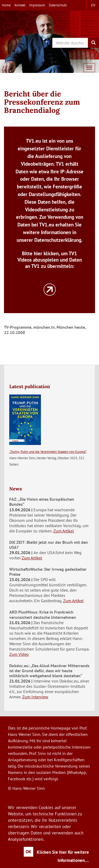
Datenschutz (58, 5)
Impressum (37, 5)
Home (6, 5)
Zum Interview (35, 697)
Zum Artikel (64, 531)
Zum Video (19, 654)
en (93, 5)
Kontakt (20, 5)
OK (29, 852)
